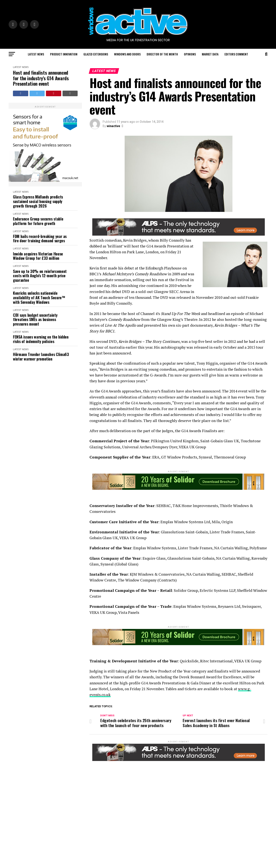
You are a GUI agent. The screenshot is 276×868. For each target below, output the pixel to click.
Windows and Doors (127, 54)
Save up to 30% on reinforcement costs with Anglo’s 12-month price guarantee (40, 276)
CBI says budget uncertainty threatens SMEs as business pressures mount (35, 320)
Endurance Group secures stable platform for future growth (38, 221)
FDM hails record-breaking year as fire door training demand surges (40, 239)
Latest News (36, 54)
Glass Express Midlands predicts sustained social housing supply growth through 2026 (38, 201)
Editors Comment (236, 54)
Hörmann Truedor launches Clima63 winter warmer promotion (41, 357)
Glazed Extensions (96, 54)
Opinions (190, 54)
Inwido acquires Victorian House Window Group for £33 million (38, 256)
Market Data (210, 54)
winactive (113, 126)
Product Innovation (64, 54)
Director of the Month (162, 54)
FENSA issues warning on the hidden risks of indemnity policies (41, 339)
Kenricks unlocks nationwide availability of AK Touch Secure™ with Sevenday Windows (39, 298)
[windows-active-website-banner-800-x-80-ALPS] (179, 234)
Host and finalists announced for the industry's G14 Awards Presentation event (41, 78)
